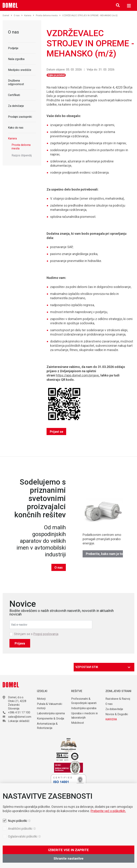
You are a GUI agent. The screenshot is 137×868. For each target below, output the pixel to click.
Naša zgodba (16, 59)
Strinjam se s (36, 634)
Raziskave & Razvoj (118, 699)
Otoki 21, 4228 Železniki (17, 703)
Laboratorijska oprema (51, 713)
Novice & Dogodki (117, 714)
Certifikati (14, 95)
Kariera (29, 15)
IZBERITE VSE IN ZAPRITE (68, 850)
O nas (18, 15)
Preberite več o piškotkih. (108, 811)
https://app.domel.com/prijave (77, 375)
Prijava (20, 643)
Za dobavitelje (114, 709)
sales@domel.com (20, 717)
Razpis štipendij (22, 155)
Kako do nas (16, 128)
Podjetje (13, 48)
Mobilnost (78, 723)
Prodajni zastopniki (20, 117)
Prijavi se (56, 432)
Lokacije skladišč (19, 721)
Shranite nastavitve (68, 858)
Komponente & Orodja (50, 718)
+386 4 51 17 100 (19, 712)
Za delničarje (16, 106)
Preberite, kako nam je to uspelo (104, 554)
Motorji (41, 699)
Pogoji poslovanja (46, 634)
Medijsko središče (20, 70)
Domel (7, 15)
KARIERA (111, 719)
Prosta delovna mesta (48, 15)
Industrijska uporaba (84, 708)
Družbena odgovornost (16, 82)
